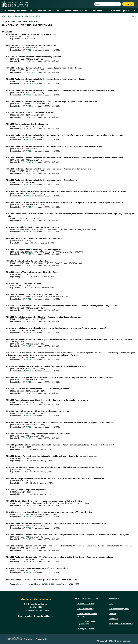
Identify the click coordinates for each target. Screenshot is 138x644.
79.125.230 (30, 371)
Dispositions (14, 16)
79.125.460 (30, 360)
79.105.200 (30, 220)
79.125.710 (30, 232)
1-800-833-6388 (44, 610)
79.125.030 (30, 61)
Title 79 (24, 16)
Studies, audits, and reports (87, 599)
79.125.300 (30, 427)
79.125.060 (30, 84)
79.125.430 (30, 404)
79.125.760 (30, 528)
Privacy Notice (42, 639)
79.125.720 (30, 254)
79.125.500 (30, 310)
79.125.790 (30, 562)
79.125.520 (30, 333)
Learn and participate (73, 11)
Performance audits (86, 604)
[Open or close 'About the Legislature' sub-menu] (134, 11)
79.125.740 (30, 505)
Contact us (113, 619)
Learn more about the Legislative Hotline (35, 616)
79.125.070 (30, 95)
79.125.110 (30, 185)
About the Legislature (121, 11)
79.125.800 (30, 573)
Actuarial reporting (85, 609)
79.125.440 (30, 416)
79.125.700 (30, 207)
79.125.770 (30, 539)
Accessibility (114, 599)
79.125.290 (30, 117)
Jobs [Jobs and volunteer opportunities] (111, 604)
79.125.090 (30, 151)
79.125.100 (30, 173)
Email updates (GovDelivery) (121, 624)
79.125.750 (30, 517)
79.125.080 (30, 140)
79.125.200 (30, 196)
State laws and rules (46, 11)
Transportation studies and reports (87, 615)
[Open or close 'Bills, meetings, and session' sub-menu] (31, 11)
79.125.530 (30, 346)
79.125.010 (30, 438)
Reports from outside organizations (86, 622)
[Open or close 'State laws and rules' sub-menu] (58, 11)
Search (128, 4)
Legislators (97, 11)
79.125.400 (30, 106)
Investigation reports (86, 629)
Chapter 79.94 (35, 16)
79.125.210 (30, 128)
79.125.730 (30, 265)
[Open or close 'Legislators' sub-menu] (105, 11)
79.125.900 (50, 584)
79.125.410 (30, 382)
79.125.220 (30, 393)
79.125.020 (30, 50)
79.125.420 (30, 162)
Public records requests (119, 609)
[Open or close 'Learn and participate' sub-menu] (86, 11)
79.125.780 (30, 550)
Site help (112, 614)
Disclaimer (29, 639)
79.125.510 (30, 321)
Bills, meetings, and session (16, 11)
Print (134, 16)
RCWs (4, 16)
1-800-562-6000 (35, 607)
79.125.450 (30, 299)
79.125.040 (30, 72)
